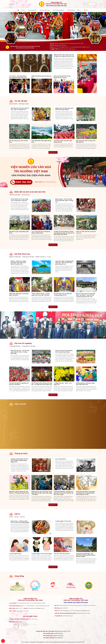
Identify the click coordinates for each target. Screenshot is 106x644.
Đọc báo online (13, 104)
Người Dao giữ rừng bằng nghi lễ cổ (19, 232)
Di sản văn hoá (26, 195)
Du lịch (11, 517)
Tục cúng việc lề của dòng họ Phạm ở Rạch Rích (41, 232)
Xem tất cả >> (53, 152)
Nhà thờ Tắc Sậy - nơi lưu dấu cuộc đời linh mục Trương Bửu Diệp (20, 352)
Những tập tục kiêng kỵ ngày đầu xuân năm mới (85, 384)
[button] (51, 49)
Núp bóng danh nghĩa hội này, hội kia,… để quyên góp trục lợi (19, 492)
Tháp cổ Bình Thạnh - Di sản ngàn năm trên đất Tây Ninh (40, 294)
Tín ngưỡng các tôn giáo (29, 346)
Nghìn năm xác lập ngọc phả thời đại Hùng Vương (64, 109)
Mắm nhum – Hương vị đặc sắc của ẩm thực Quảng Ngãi (20, 522)
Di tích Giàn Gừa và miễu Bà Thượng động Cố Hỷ (63, 294)
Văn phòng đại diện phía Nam (76, 603)
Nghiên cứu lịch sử (41, 257)
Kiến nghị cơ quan (24, 104)
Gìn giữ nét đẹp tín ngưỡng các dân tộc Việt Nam (19, 384)
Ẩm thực (23, 517)
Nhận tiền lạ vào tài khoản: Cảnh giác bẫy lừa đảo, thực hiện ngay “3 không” (42, 493)
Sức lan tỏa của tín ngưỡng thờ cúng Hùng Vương (64, 351)
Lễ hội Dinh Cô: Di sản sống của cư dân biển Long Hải (19, 200)
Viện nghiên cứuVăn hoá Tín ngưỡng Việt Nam (30, 599)
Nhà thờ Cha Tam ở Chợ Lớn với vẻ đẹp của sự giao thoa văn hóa (64, 56)
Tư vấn (49, 257)
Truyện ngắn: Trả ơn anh (63, 521)
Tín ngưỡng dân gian (15, 346)
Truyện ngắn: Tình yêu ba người (42, 554)
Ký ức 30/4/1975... (61, 459)
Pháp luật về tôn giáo (28, 257)
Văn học (17, 517)
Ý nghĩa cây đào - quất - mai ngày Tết (63, 384)
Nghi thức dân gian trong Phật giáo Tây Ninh (19, 294)
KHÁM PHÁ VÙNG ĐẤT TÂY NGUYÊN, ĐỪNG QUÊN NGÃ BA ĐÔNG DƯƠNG (86, 555)
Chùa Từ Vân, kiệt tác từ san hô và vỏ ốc (86, 232)
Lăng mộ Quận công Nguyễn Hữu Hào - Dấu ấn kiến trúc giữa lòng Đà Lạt (64, 263)
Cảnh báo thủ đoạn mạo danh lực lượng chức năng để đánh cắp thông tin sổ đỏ (85, 493)
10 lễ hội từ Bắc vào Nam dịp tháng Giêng (63, 141)
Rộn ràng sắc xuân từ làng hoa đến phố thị (86, 141)
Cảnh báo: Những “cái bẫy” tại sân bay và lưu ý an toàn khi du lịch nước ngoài (64, 493)
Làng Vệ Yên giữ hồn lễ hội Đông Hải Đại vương (62, 77)
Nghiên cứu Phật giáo (15, 257)
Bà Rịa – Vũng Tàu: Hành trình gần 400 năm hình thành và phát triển (18, 263)
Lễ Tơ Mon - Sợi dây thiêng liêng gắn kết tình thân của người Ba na (18, 78)
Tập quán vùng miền (15, 195)
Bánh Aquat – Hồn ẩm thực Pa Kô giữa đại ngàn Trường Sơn (64, 201)
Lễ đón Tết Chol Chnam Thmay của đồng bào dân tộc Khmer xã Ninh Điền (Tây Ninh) (64, 233)
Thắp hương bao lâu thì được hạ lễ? (41, 77)
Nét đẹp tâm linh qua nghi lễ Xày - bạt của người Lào (20, 109)
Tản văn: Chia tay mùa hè (62, 554)
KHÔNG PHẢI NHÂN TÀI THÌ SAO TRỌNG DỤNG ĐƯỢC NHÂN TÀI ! (19, 461)
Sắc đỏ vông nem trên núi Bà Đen (18, 141)
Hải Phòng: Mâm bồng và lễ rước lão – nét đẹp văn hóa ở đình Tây (42, 384)
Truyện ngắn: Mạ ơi (15, 554)
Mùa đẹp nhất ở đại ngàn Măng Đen (41, 141)
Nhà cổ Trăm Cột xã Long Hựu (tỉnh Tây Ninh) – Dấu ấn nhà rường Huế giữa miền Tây (86, 295)
